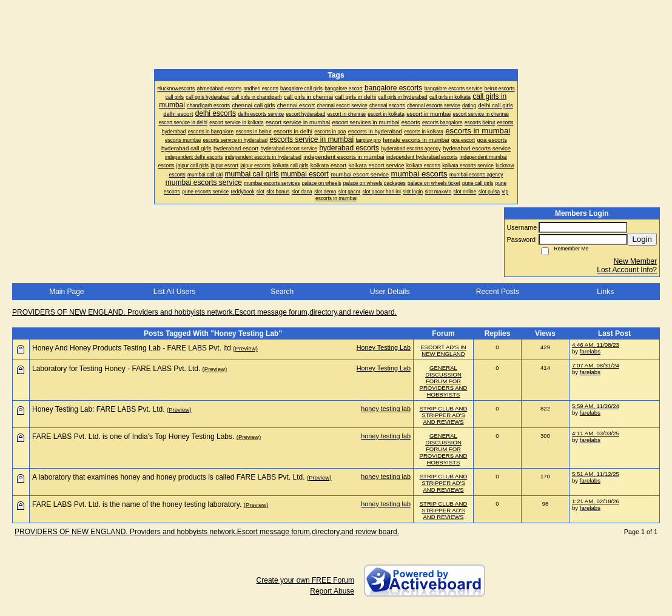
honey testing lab (386, 409)
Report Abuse (332, 591)
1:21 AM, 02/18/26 (596, 501)
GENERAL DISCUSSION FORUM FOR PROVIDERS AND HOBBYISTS (444, 381)
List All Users (174, 292)
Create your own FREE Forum (305, 580)
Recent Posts (498, 292)
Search (282, 292)
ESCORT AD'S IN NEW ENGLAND (443, 350)
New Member (635, 261)
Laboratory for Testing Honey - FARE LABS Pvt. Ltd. (116, 369)
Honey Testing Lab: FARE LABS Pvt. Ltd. (99, 409)
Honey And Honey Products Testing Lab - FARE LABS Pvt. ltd (132, 348)
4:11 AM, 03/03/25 (596, 433)
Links (605, 292)
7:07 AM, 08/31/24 (596, 365)
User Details (390, 292)
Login (642, 239)
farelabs (590, 351)
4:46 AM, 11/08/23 (596, 345)
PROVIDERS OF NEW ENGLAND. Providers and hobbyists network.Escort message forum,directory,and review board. (204, 312)
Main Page (66, 292)
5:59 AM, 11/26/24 (596, 406)
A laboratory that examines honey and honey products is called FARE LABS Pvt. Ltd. (169, 477)
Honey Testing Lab (384, 347)
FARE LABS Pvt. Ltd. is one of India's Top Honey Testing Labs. (133, 437)
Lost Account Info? (627, 270)
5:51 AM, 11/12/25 (596, 474)
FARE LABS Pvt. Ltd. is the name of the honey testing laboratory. (137, 504)
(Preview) (245, 348)
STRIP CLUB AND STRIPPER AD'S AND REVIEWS (444, 415)
